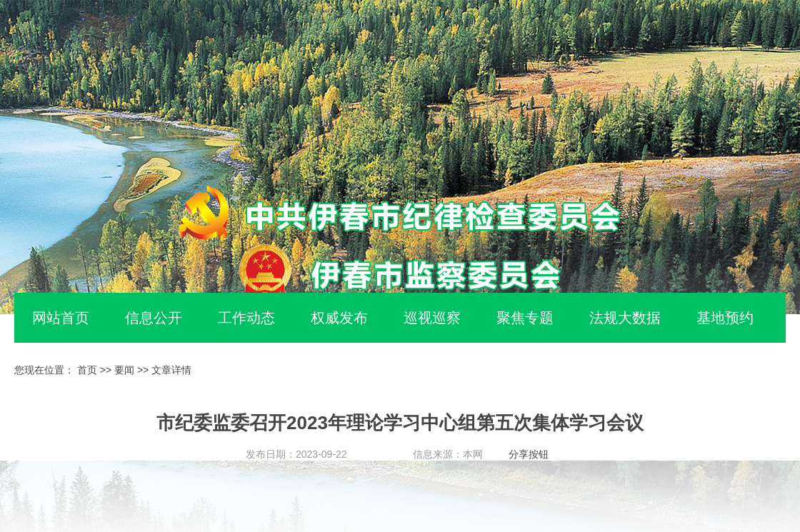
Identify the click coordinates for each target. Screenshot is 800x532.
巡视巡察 (432, 318)
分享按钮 (529, 454)
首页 (87, 370)
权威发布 (339, 318)
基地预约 (725, 318)
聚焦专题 (525, 318)
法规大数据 (625, 318)
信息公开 (154, 318)
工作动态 (246, 318)
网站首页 (61, 318)
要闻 (124, 370)
